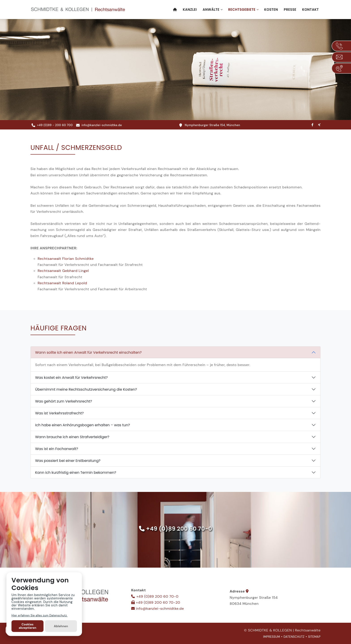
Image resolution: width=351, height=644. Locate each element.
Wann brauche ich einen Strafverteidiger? (72, 437)
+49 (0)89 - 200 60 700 (52, 125)
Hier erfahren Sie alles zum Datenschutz (40, 615)
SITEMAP (314, 637)
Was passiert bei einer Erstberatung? (68, 461)
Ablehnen (61, 626)
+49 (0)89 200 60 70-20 (158, 602)
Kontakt (310, 10)
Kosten (271, 10)
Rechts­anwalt (66, 259)
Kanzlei (190, 10)
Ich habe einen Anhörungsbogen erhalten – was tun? (83, 425)
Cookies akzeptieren (28, 626)
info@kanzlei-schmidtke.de (99, 125)
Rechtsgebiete (242, 10)
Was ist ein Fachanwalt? (57, 449)
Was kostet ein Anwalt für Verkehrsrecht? (71, 378)
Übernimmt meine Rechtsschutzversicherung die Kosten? (86, 389)
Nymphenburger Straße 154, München (210, 125)
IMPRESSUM (272, 637)
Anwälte (211, 10)
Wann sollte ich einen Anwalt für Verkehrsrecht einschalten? (88, 352)
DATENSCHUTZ (294, 637)
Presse (290, 10)
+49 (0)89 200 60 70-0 (179, 529)
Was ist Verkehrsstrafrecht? (59, 413)
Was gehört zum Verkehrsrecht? (64, 401)
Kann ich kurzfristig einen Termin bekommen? (76, 473)
